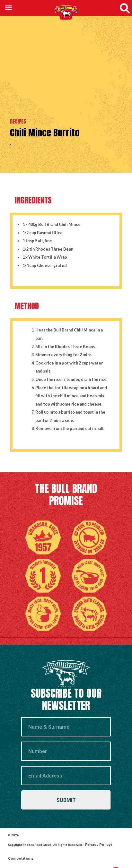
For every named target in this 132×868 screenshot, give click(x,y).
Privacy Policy (95, 839)
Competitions (18, 841)
